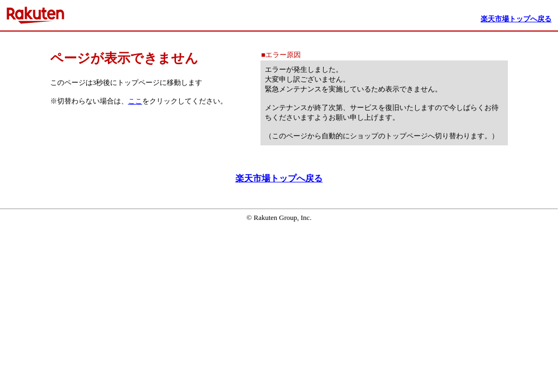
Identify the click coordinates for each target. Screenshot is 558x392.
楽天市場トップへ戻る (279, 178)
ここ (135, 101)
